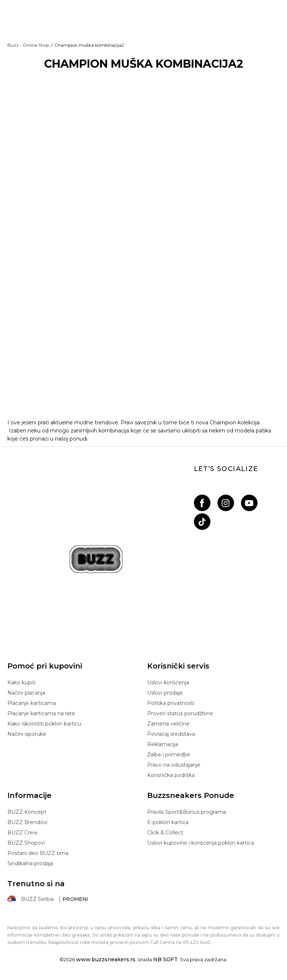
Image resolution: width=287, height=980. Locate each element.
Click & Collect (165, 833)
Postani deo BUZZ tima (38, 853)
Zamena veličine (168, 724)
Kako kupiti (22, 683)
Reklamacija (163, 744)
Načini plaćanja (26, 693)
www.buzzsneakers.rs (106, 959)
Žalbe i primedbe (169, 755)
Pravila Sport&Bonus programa (187, 812)
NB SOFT (165, 959)
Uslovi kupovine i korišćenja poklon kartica (201, 843)
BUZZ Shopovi (26, 843)
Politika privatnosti (171, 703)
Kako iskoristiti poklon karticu (44, 724)
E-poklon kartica (168, 822)
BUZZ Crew (22, 833)
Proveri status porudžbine (180, 713)
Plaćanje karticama (32, 703)
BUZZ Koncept (27, 812)
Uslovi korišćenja (168, 683)
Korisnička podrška (171, 775)
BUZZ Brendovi (27, 822)
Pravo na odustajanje (174, 765)
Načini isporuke (27, 734)
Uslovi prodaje (165, 693)
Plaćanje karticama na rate (41, 713)
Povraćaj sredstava (171, 734)
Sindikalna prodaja (30, 863)
